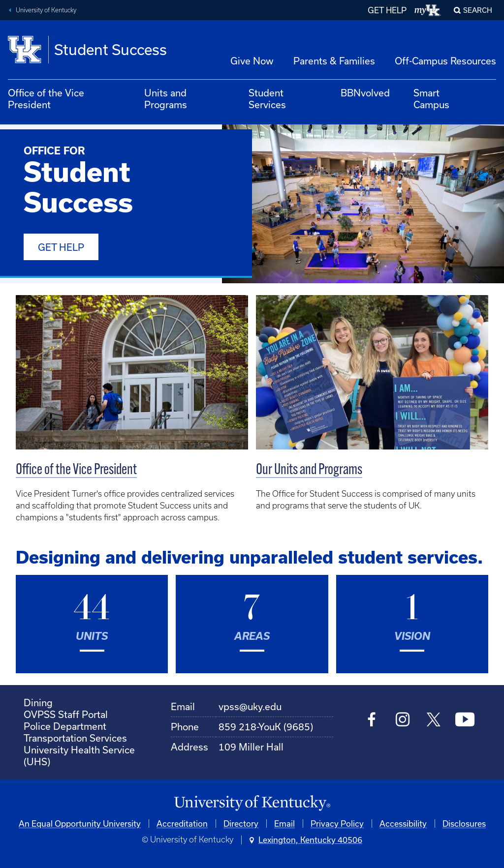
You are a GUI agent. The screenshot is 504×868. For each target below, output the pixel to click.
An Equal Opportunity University (80, 823)
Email (284, 823)
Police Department (65, 726)
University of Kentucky (46, 10)
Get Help (61, 247)
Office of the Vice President (46, 99)
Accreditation (182, 823)
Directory (241, 823)
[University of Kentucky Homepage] (252, 803)
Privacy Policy (337, 823)
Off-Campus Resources (445, 61)
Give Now (252, 61)
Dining (38, 703)
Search (478, 10)
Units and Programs (166, 99)
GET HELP (387, 10)
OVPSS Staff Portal (66, 714)
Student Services (267, 99)
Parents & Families (334, 61)
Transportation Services (75, 738)
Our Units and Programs (309, 470)
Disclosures (464, 823)
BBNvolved (365, 93)
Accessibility (403, 823)
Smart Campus (431, 99)
